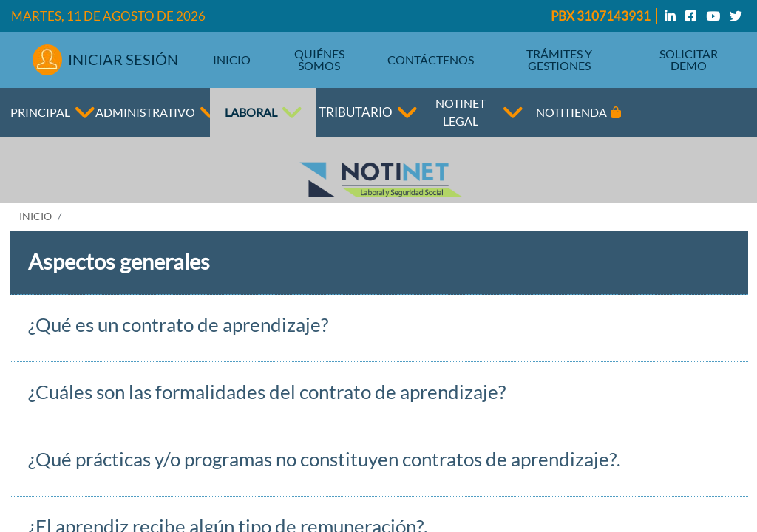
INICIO (232, 59)
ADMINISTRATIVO (152, 112)
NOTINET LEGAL (461, 112)
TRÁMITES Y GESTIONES (559, 59)
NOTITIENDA (578, 112)
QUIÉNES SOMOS (319, 59)
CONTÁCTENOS (431, 59)
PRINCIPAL (40, 112)
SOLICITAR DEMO (689, 59)
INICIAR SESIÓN (106, 60)
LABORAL (251, 112)
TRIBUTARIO (356, 112)
